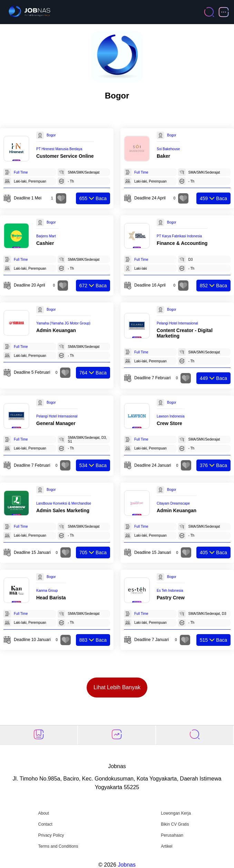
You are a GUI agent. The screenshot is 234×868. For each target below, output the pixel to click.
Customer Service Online (65, 156)
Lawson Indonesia (171, 416)
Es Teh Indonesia (170, 591)
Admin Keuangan (56, 330)
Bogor (51, 135)
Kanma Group (47, 591)
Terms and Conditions (58, 846)
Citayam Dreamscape (173, 503)
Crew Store (169, 423)
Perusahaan (172, 835)
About (43, 813)
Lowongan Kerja (176, 813)
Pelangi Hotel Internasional (177, 323)
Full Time (21, 172)
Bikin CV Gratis (175, 824)
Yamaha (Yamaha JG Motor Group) (63, 323)
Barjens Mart (46, 236)
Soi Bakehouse (168, 149)
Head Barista (51, 598)
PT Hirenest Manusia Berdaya (59, 149)
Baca (93, 198)
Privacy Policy (51, 835)
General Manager (56, 423)
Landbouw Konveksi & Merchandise (64, 503)
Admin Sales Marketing (63, 510)
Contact (45, 824)
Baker (163, 156)
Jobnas (127, 865)
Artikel (167, 846)
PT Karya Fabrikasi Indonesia (179, 236)
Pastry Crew (171, 598)
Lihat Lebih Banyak (117, 687)
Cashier (45, 243)
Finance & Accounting (182, 243)
